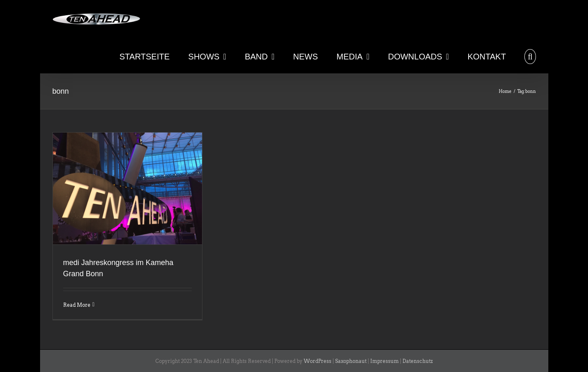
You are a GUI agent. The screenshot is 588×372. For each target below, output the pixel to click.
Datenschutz (418, 361)
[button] (530, 56)
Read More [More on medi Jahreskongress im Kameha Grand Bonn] (77, 305)
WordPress (318, 361)
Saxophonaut (351, 361)
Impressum (384, 361)
